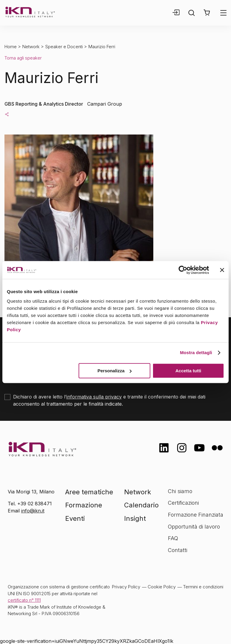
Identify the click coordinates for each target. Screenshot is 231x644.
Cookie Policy (162, 587)
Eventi (75, 518)
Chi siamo (180, 491)
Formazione (84, 505)
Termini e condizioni (203, 587)
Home (11, 47)
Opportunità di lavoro (194, 527)
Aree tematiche (89, 492)
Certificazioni (183, 503)
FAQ (173, 538)
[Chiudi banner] (222, 270)
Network (31, 47)
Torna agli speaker (23, 58)
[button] (207, 13)
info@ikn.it (33, 511)
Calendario (141, 505)
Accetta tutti (188, 371)
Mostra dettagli (196, 353)
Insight (135, 518)
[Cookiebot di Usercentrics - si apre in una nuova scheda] (183, 270)
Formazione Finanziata (196, 515)
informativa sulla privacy (94, 397)
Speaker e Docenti (64, 47)
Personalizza (114, 371)
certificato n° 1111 (24, 600)
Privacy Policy (126, 587)
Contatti (178, 550)
